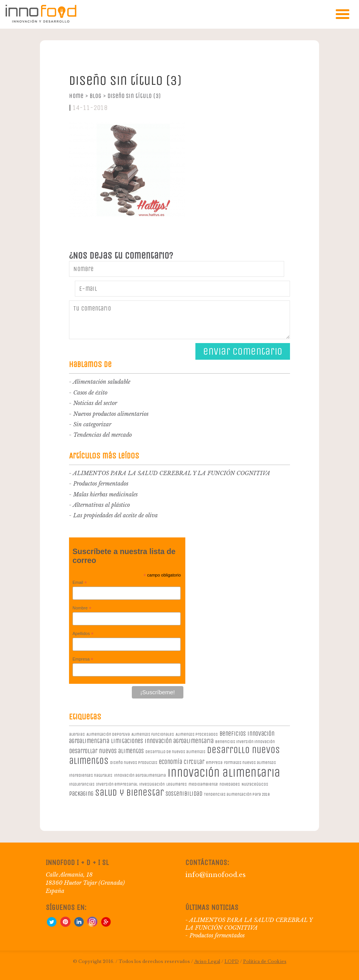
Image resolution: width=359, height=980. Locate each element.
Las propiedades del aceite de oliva (116, 515)
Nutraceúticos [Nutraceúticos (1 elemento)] (255, 784)
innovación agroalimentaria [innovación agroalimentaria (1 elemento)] (140, 775)
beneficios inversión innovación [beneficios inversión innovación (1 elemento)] (245, 742)
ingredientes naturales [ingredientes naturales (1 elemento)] (91, 775)
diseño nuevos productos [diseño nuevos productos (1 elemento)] (134, 763)
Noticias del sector (95, 403)
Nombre (82, 608)
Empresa (83, 659)
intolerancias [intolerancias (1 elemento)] (82, 784)
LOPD (232, 961)
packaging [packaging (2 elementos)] (81, 794)
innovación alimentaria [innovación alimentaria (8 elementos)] (224, 773)
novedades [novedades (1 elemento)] (230, 784)
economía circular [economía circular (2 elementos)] (182, 762)
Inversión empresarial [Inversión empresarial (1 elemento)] (117, 784)
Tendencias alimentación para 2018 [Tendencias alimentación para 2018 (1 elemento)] (237, 794)
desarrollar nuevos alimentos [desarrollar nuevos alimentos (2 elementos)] (106, 751)
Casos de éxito (90, 393)
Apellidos (83, 634)
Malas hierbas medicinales (105, 494)
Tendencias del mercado (103, 435)
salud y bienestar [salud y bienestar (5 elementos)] (129, 793)
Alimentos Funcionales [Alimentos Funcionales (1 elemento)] (153, 734)
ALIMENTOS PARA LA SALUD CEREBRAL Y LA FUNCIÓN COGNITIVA (172, 473)
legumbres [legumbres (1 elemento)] (177, 784)
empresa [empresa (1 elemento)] (214, 763)
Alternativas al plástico (101, 505)
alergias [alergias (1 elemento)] (77, 734)
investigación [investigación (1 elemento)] (152, 784)
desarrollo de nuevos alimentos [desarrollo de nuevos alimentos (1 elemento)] (175, 752)
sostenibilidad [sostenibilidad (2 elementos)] (184, 794)
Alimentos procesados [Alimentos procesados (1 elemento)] (197, 734)
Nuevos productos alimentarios (111, 414)
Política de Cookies (265, 961)
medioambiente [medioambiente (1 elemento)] (203, 784)
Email (80, 583)
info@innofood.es (216, 875)
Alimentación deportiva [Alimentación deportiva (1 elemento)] (108, 734)
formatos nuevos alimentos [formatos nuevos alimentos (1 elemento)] (250, 763)
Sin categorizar (92, 424)
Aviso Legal (207, 961)
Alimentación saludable (102, 382)
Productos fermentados (101, 484)
